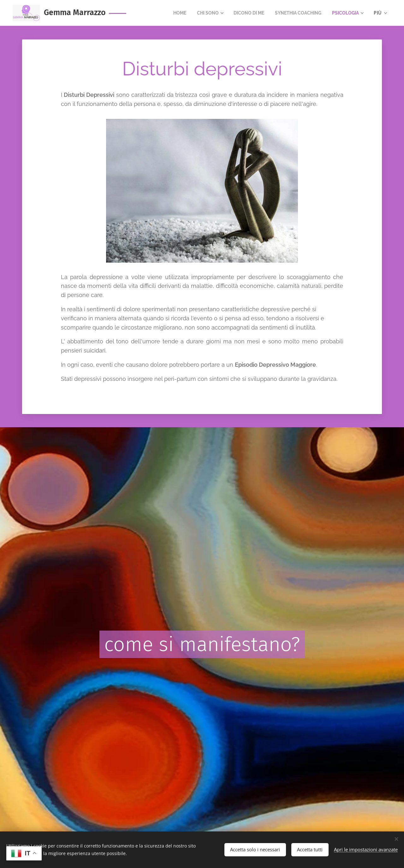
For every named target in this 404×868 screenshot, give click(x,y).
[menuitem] (169, 13)
